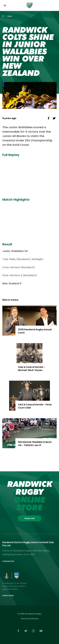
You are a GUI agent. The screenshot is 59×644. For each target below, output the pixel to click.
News (10, 16)
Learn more (8, 595)
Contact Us (8, 561)
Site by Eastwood (29, 619)
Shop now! (30, 518)
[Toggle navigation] (5, 5)
